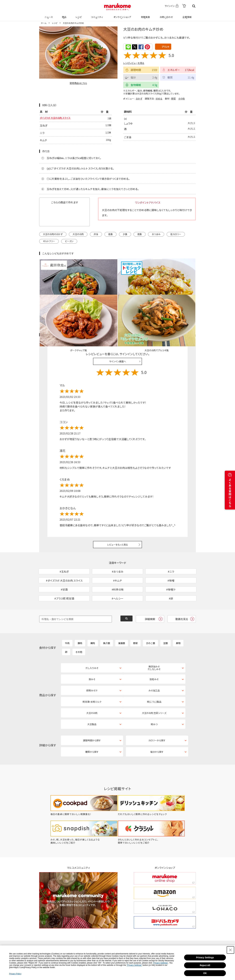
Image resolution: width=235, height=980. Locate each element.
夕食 (125, 234)
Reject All (205, 965)
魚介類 (107, 623)
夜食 (140, 234)
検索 (194, 6)
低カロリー (176, 234)
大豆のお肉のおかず (53, 234)
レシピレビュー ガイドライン (184, 297)
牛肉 (67, 623)
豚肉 (80, 623)
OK (205, 973)
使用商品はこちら (78, 83)
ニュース (48, 15)
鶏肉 (93, 623)
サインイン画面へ (118, 324)
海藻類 (122, 623)
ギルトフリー (49, 241)
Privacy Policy (15, 974)
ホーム (44, 23)
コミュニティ (97, 15)
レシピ (78, 15)
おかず (139, 98)
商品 (64, 15)
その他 (181, 98)
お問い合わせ (166, 15)
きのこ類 (150, 623)
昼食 (110, 234)
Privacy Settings (205, 957)
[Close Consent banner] (230, 950)
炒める (159, 98)
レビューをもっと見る (118, 507)
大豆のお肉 (78, 234)
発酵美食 (145, 15)
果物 (178, 623)
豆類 (165, 623)
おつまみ (156, 234)
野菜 (173, 98)
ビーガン (69, 241)
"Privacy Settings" (161, 963)
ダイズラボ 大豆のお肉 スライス (57, 118)
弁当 (96, 234)
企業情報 (187, 15)
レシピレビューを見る (134, 63)
